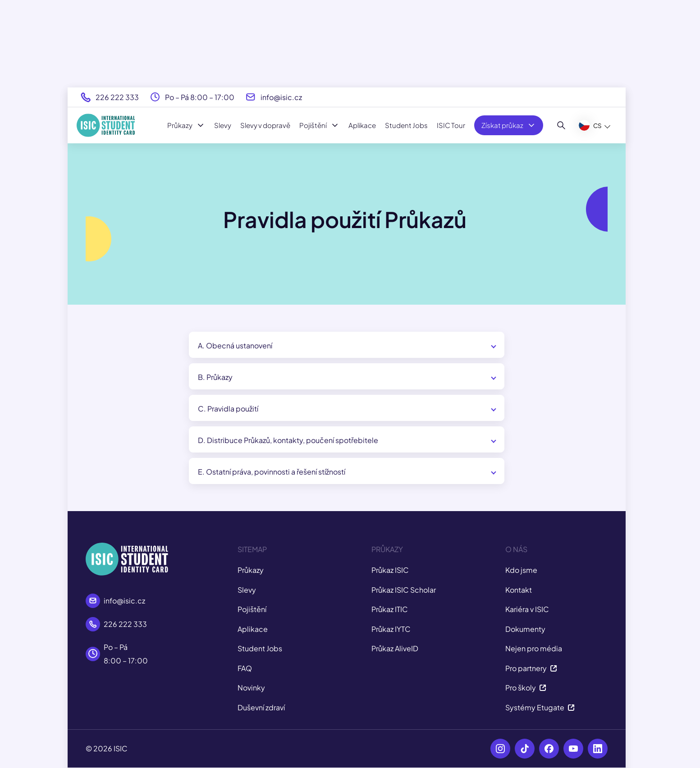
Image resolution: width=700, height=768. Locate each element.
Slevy (223, 125)
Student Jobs (406, 125)
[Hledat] (561, 125)
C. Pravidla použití (228, 409)
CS (590, 125)
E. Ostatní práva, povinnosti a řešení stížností (272, 472)
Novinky (251, 688)
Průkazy (186, 125)
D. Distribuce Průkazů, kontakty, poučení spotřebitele (288, 440)
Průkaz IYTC (391, 629)
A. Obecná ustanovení (235, 345)
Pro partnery (531, 668)
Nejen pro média (534, 648)
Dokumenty (525, 629)
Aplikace (362, 125)
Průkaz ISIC (390, 570)
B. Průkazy (215, 377)
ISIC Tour (451, 125)
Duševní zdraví (261, 707)
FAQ (245, 668)
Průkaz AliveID (395, 648)
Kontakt (519, 590)
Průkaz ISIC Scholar (404, 590)
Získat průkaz (509, 125)
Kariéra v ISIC (527, 609)
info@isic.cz (281, 97)
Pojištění (319, 125)
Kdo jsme (521, 570)
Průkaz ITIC (390, 609)
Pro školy (526, 688)
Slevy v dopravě (265, 125)
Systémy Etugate (540, 707)
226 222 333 (117, 97)
